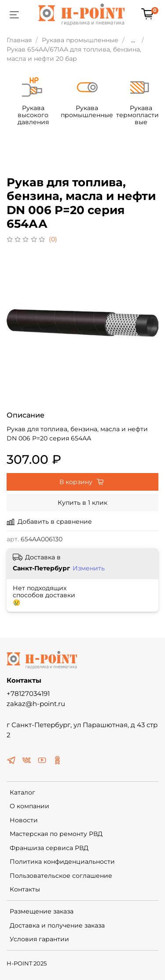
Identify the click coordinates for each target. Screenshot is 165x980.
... (133, 40)
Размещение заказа (42, 910)
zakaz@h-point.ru (36, 702)
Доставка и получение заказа (57, 924)
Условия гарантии (39, 938)
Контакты (25, 888)
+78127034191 (28, 692)
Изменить (89, 566)
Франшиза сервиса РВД (49, 847)
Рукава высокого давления (42, 117)
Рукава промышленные (80, 40)
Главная (19, 40)
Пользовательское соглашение (61, 874)
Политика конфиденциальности (62, 860)
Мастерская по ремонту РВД (56, 832)
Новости (24, 819)
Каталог (22, 791)
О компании (29, 805)
